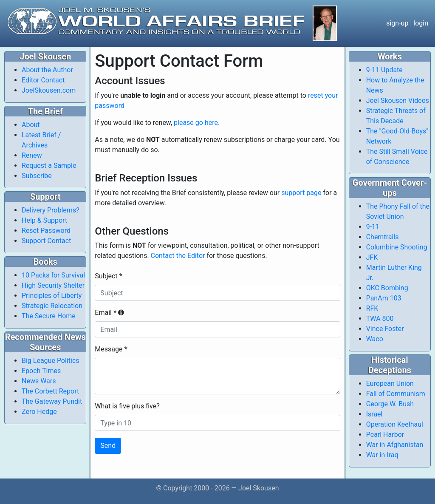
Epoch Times (41, 371)
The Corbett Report (50, 391)
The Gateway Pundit (52, 401)
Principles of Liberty (52, 296)
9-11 (373, 227)
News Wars (39, 381)
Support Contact (46, 241)
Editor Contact (43, 80)
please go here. (197, 123)
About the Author (47, 70)
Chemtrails (383, 237)
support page (301, 193)
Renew (32, 155)
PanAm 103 (384, 298)
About (31, 125)
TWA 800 (380, 319)
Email (109, 313)
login (421, 23)
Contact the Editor (178, 256)
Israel (374, 414)
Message (111, 349)
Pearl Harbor (385, 435)
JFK (372, 257)
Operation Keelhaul (395, 424)
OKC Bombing (387, 288)
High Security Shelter (53, 285)
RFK (372, 308)
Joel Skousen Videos (398, 101)
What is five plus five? (127, 406)
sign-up (397, 23)
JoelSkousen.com (49, 90)
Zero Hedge (39, 412)
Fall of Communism (396, 394)
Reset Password (46, 231)
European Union (390, 384)
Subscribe (37, 176)
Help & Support (44, 220)
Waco (375, 339)
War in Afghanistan (395, 445)
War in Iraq (382, 455)
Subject (108, 276)
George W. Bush (390, 404)
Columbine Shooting (397, 247)
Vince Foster (385, 329)
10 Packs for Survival (53, 275)
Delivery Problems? (51, 210)
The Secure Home (49, 316)
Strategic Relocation (52, 306)
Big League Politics (51, 361)
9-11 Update (384, 70)
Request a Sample (49, 166)
